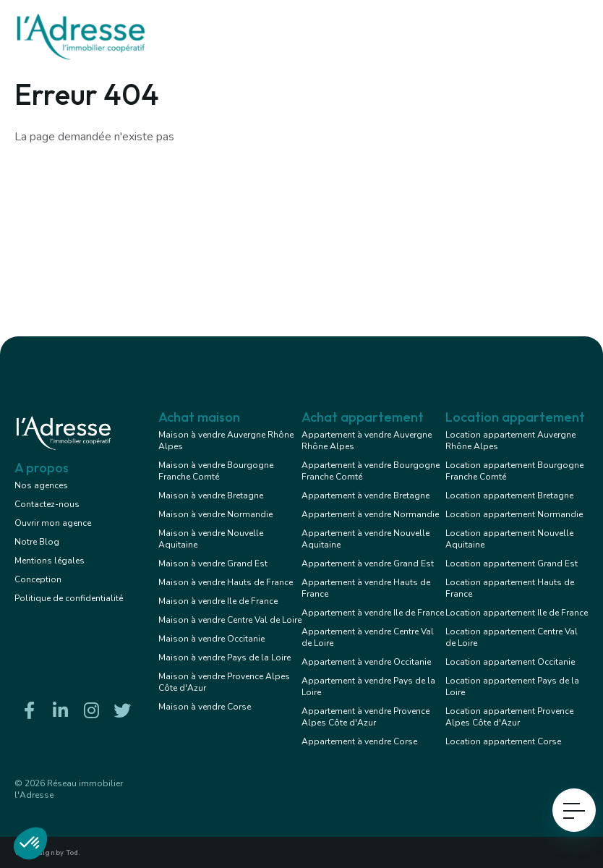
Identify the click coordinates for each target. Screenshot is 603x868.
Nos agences (41, 485)
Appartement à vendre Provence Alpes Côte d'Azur (365, 717)
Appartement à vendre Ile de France (373, 613)
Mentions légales (50, 561)
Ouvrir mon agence (53, 523)
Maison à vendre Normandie (215, 514)
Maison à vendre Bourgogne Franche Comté (216, 471)
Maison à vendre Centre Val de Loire (230, 620)
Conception (38, 579)
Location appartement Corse (503, 741)
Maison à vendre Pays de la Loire (224, 658)
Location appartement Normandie (514, 514)
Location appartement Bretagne (509, 495)
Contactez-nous (47, 504)
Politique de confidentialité (69, 598)
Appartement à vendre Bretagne (365, 495)
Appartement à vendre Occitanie (366, 662)
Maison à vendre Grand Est (213, 563)
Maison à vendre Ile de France (218, 601)
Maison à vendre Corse (205, 707)
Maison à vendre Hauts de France (226, 582)
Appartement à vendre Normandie (370, 514)
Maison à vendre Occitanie (211, 639)
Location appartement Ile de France (517, 613)
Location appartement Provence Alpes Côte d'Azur (509, 717)
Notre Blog (37, 542)
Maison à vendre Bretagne (211, 495)
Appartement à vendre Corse (359, 741)
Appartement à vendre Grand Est (368, 563)
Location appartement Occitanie (510, 662)
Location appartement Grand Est (512, 563)
